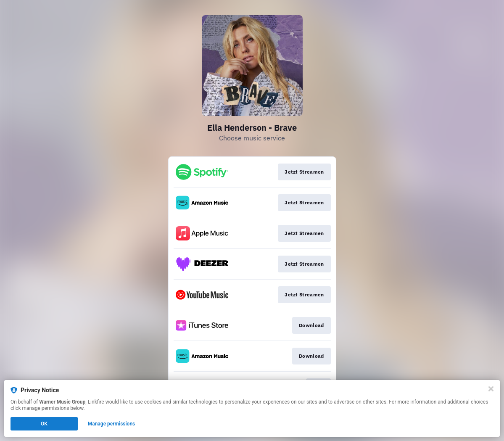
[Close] (491, 389)
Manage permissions (112, 424)
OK (44, 424)
